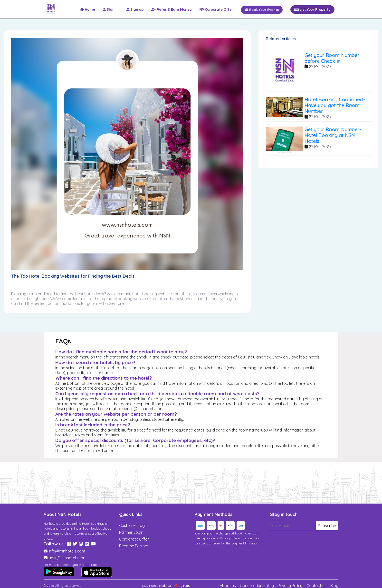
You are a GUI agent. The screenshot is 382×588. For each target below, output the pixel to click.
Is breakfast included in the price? (93, 425)
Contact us (316, 586)
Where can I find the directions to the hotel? (104, 378)
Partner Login (131, 532)
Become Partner (134, 546)
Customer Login (133, 525)
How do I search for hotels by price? (95, 362)
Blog (334, 586)
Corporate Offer (134, 539)
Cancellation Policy (257, 586)
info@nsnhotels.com (67, 551)
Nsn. (186, 586)
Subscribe (327, 526)
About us (228, 586)
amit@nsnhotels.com (67, 558)
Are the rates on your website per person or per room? (116, 414)
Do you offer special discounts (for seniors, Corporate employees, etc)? (135, 440)
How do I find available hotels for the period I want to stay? (121, 352)
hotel (89, 294)
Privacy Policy (290, 586)
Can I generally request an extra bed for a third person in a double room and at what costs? (157, 394)
